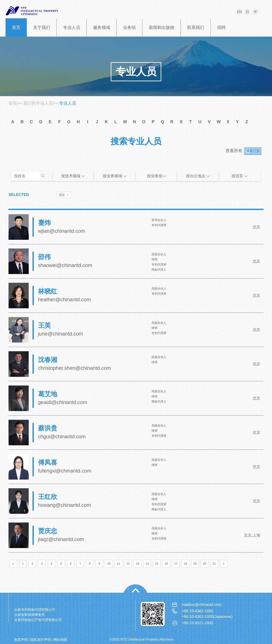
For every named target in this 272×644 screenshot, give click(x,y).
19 (195, 564)
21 (214, 564)
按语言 (240, 176)
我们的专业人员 (38, 103)
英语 (64, 195)
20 (205, 564)
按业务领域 (115, 176)
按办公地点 (198, 176)
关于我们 (42, 27)
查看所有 (234, 151)
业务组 (129, 27)
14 (147, 564)
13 (138, 564)
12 (128, 564)
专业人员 (72, 27)
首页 (16, 27)
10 (109, 564)
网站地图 (60, 640)
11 (119, 564)
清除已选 (253, 151)
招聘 (221, 27)
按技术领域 (73, 176)
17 (176, 564)
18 (186, 564)
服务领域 (102, 27)
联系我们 (196, 27)
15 (157, 564)
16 (166, 564)
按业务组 (157, 176)
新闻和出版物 (161, 27)
